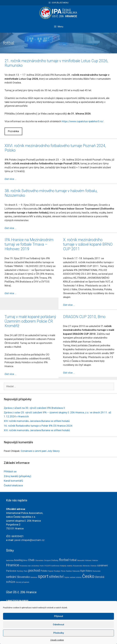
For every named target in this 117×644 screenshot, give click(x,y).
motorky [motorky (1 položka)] (70, 566)
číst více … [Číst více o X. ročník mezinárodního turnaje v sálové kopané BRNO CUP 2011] (69, 305)
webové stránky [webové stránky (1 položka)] (76, 577)
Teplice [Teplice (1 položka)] (67, 577)
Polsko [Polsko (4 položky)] (44, 571)
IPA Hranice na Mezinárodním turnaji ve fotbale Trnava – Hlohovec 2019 (29, 244)
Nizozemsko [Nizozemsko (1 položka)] (78, 566)
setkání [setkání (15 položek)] (11, 577)
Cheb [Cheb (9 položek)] (31, 560)
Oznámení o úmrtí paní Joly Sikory (40, 451)
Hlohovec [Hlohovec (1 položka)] (88, 560)
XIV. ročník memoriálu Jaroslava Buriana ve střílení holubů (37, 421)
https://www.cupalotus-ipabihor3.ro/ (83, 121)
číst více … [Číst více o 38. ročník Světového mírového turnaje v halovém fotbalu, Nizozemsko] (10, 228)
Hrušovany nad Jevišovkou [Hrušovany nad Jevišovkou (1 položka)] (29, 566)
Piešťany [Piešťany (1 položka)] (20, 571)
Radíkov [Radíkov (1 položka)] (69, 571)
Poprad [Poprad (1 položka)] (51, 571)
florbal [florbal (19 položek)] (64, 560)
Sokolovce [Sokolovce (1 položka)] (34, 577)
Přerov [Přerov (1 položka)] (63, 571)
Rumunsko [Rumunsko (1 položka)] (97, 571)
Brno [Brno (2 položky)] (25, 560)
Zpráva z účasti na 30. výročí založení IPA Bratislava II (34, 408)
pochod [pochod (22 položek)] (34, 570)
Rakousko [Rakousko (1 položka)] (76, 571)
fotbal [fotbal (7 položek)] (73, 560)
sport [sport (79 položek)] (43, 576)
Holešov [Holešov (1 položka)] (95, 560)
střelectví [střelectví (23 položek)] (56, 577)
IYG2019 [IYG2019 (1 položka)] (48, 566)
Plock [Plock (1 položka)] (26, 571)
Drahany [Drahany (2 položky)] (55, 560)
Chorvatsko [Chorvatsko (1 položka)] (39, 560)
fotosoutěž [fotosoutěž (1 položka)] (81, 560)
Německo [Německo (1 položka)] (86, 566)
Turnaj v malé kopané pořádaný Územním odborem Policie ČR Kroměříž (30, 321)
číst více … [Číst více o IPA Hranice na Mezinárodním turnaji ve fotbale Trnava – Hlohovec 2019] (10, 293)
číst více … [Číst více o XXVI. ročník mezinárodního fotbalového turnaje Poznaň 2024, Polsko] (10, 179)
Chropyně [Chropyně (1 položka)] (47, 560)
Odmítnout (58, 634)
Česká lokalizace (13, 485)
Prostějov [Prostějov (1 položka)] (57, 571)
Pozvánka (13, 131)
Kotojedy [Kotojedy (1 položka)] (63, 566)
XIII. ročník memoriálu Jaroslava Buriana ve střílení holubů (37, 430)
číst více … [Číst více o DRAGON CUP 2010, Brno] (69, 373)
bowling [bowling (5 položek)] (19, 560)
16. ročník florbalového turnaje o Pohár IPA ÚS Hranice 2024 (38, 426)
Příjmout (59, 625)
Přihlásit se (10, 471)
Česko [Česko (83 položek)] (88, 576)
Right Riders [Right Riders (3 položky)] (86, 571)
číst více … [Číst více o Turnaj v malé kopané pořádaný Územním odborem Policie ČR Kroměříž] (10, 374)
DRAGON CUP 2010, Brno (84, 317)
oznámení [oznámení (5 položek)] (102, 565)
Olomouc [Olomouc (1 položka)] (93, 566)
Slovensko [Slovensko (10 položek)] (23, 577)
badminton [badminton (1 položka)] (10, 560)
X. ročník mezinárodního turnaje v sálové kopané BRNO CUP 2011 (88, 244)
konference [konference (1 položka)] (55, 566)
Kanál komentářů (13, 481)
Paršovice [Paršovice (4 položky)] (11, 571)
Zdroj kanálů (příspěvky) (18, 476)
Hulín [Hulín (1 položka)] (42, 566)
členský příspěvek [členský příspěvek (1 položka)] (22, 582)
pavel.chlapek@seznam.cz (29, 540)
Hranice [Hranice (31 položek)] (13, 565)
